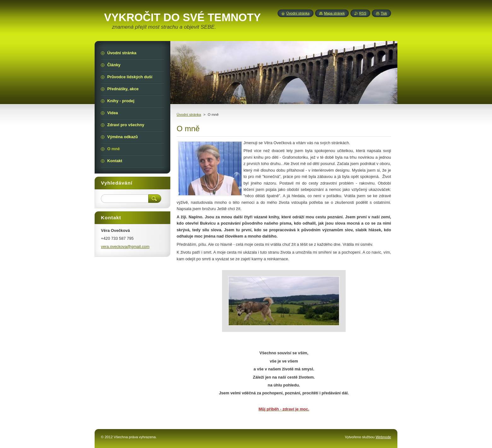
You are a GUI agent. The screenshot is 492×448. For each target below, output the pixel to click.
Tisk (384, 13)
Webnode (383, 437)
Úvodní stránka (189, 115)
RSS (363, 13)
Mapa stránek (334, 13)
